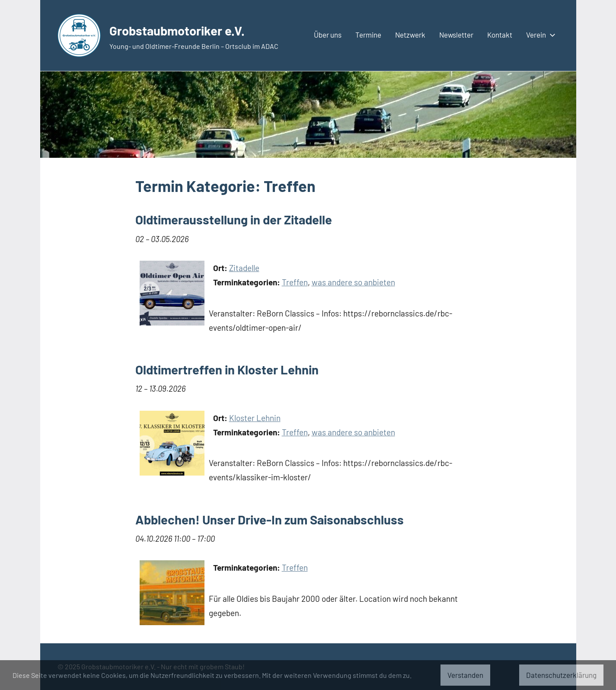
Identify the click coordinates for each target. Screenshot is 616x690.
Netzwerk (410, 35)
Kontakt (500, 35)
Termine (368, 35)
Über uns (328, 35)
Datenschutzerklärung (561, 675)
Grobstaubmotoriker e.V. (193, 29)
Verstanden (465, 675)
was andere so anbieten (353, 282)
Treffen (295, 282)
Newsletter (456, 35)
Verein (539, 35)
